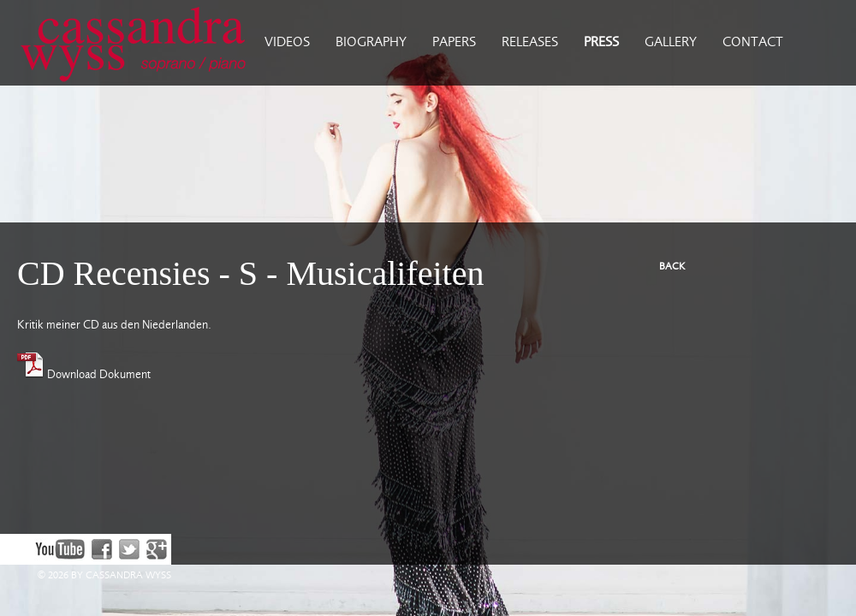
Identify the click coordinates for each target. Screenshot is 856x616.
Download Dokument (84, 375)
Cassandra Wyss (126, 43)
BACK (672, 267)
